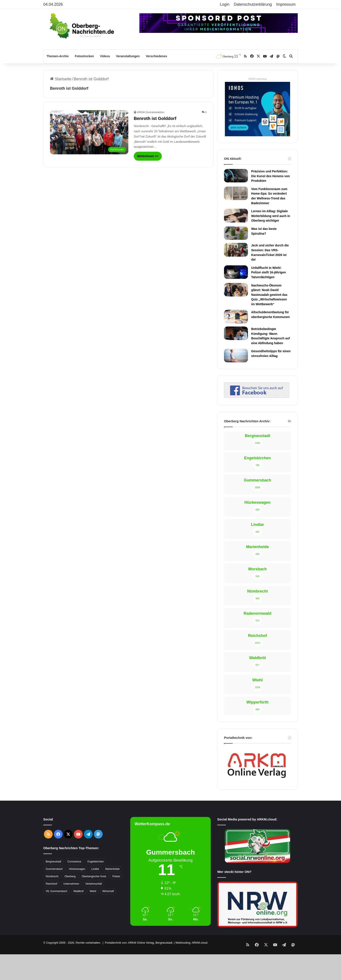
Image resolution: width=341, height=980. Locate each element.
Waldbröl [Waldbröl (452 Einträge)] (79, 891)
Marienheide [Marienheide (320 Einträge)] (112, 869)
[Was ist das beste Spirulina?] (236, 233)
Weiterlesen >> (148, 156)
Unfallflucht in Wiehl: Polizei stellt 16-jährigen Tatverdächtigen (269, 272)
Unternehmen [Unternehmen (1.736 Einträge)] (71, 884)
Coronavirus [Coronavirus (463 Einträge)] (74, 862)
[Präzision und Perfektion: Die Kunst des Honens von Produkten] (236, 176)
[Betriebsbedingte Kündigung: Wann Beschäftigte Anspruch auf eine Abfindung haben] (236, 333)
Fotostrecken (84, 56)
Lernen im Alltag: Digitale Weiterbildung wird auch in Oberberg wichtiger (271, 216)
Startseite (61, 79)
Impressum (286, 4)
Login (225, 4)
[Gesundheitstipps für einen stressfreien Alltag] (236, 355)
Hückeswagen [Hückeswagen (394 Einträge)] (77, 869)
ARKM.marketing (257, 79)
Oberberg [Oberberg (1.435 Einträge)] (70, 876)
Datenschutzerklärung (253, 4)
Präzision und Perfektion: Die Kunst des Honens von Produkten (270, 176)
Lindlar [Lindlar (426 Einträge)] (95, 869)
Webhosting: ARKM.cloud (191, 943)
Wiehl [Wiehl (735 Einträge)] (93, 891)
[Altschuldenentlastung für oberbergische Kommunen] (236, 317)
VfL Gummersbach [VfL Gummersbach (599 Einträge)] (57, 891)
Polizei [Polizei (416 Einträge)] (116, 876)
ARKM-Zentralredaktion (151, 112)
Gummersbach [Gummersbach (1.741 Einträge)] (54, 869)
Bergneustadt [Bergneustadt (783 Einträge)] (53, 862)
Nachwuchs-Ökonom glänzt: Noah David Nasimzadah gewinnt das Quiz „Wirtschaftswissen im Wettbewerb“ (269, 295)
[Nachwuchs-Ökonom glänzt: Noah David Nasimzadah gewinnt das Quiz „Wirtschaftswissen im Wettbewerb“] (236, 290)
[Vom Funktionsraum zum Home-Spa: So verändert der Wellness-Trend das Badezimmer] (236, 193)
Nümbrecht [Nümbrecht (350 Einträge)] (52, 876)
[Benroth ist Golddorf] (89, 132)
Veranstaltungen (128, 56)
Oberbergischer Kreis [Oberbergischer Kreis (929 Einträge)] (94, 876)
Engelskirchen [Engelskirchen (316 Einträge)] (96, 862)
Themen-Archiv (58, 56)
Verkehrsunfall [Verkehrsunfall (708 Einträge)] (94, 884)
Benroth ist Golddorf (155, 118)
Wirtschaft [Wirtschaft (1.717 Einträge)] (108, 891)
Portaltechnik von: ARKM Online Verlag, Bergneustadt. (139, 943)
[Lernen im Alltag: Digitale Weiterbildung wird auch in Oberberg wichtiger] (236, 216)
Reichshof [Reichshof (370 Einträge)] (51, 884)
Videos (105, 56)
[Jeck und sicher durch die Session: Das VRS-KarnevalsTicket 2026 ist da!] (236, 250)
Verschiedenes (156, 56)
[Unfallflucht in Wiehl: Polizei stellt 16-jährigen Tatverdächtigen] (236, 272)
